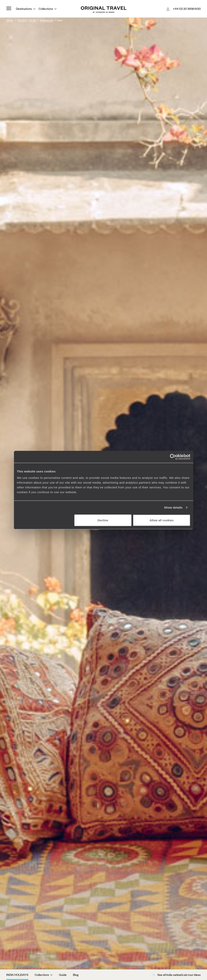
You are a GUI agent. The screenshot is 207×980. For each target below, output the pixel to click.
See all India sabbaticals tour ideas (176, 975)
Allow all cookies (162, 520)
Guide (63, 975)
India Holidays (17, 975)
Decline (103, 520)
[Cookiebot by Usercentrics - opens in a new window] (173, 457)
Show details (173, 507)
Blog (76, 975)
